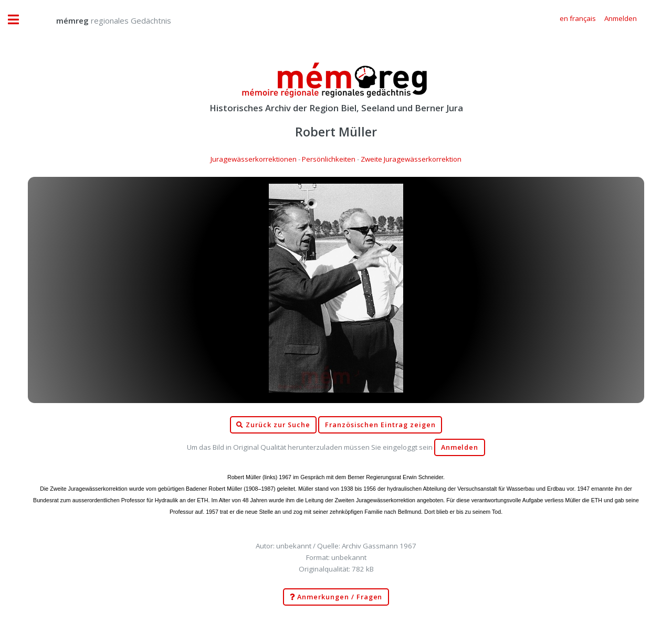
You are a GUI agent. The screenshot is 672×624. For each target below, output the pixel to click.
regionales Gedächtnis (103, 20)
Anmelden (460, 447)
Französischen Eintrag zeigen (380, 425)
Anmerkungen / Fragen (336, 597)
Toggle (19, 20)
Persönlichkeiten (329, 159)
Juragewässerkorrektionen (254, 159)
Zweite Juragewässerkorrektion (411, 159)
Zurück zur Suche (273, 425)
